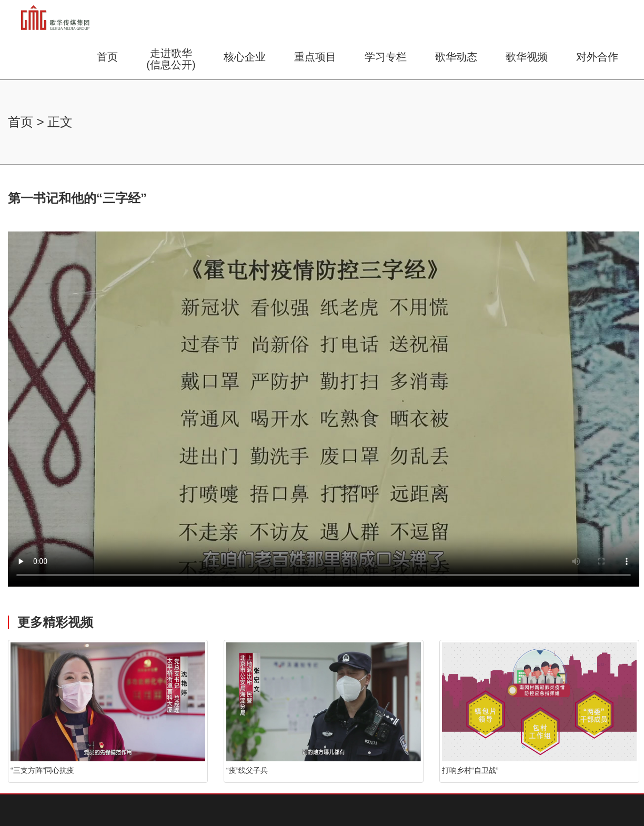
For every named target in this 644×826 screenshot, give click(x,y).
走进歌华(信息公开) (171, 59)
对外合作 (597, 57)
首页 (107, 57)
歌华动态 (456, 57)
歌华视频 (527, 57)
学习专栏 (386, 57)
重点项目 (315, 57)
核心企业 (245, 57)
